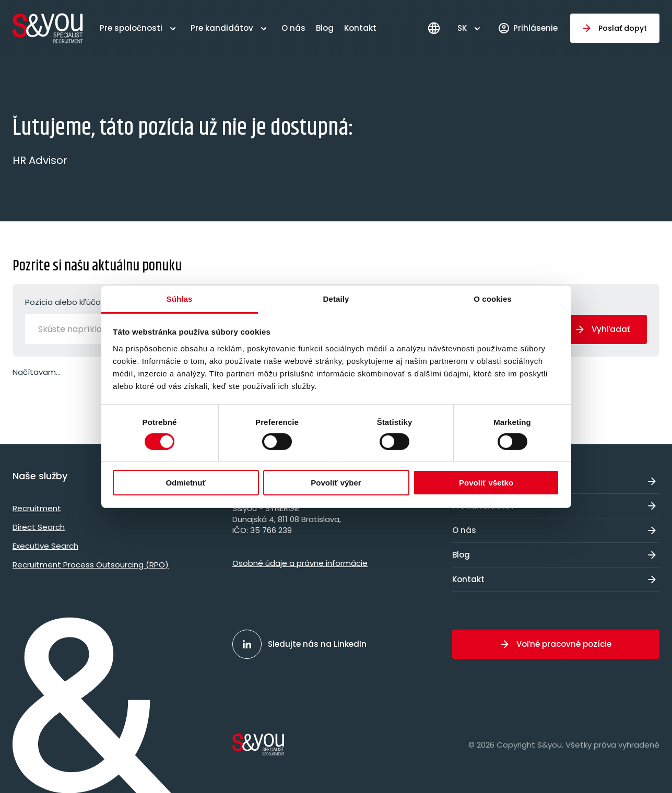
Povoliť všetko (486, 483)
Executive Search (45, 546)
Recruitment (37, 508)
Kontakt (360, 28)
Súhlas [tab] (180, 298)
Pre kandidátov (222, 28)
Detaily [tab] (336, 298)
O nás (293, 28)
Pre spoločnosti (131, 28)
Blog (325, 28)
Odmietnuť (186, 483)
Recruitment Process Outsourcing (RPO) (91, 565)
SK (462, 28)
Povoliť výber (336, 483)
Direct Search (39, 527)
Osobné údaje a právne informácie (300, 563)
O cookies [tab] (493, 298)
